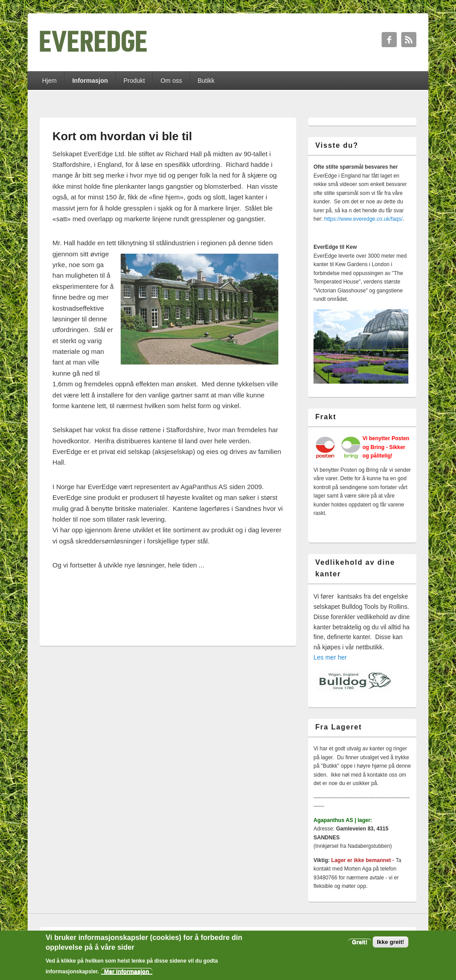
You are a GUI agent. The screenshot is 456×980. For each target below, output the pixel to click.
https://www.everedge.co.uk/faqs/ (363, 219)
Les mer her (330, 657)
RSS (409, 40)
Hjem (50, 81)
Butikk (206, 81)
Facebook (389, 40)
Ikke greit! (390, 943)
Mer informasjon (127, 972)
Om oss (171, 81)
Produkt (134, 81)
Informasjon (90, 81)
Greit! (360, 943)
